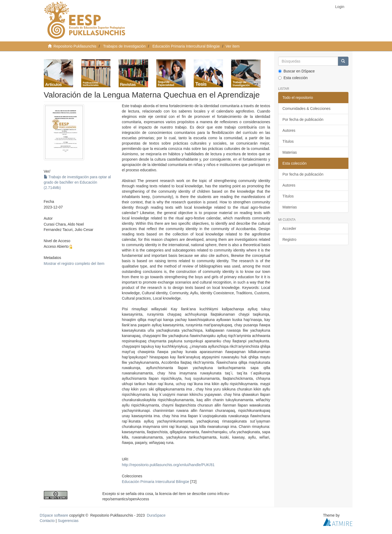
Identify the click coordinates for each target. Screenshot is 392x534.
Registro (289, 239)
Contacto (47, 521)
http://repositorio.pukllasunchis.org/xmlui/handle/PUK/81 (168, 465)
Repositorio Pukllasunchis (75, 46)
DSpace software (54, 515)
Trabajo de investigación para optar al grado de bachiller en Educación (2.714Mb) (77, 182)
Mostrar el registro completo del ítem (74, 264)
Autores (289, 130)
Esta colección (293, 78)
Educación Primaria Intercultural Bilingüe (186, 46)
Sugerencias (68, 521)
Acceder (289, 229)
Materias (290, 152)
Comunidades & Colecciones (306, 109)
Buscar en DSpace (296, 71)
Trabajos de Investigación (124, 46)
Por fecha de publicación (303, 119)
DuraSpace (156, 515)
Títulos (288, 141)
